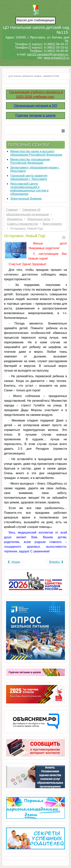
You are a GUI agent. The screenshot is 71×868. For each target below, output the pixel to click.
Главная (12, 210)
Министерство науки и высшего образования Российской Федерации (36, 153)
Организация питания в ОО (35, 106)
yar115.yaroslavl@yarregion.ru (48, 54)
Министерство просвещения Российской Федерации (30, 161)
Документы (15, 219)
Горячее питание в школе (35, 115)
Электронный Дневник (26, 199)
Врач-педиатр (52, 224)
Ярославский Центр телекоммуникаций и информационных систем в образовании (29, 189)
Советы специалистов (22, 224)
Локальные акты (39, 219)
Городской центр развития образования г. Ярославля (29, 177)
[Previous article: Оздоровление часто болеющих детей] (13, 562)
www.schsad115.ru (56, 58)
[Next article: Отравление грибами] (57, 562)
